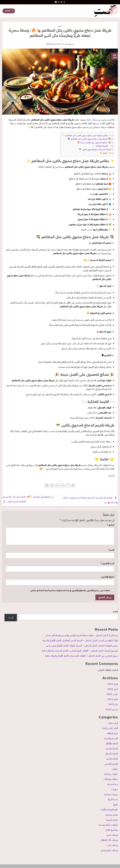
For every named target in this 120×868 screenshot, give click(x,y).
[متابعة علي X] (59, 2)
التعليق (111, 525)
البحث (115, 611)
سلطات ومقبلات (111, 779)
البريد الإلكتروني (107, 563)
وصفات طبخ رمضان (109, 850)
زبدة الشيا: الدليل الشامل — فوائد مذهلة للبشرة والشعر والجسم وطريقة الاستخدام (82, 635)
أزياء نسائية (113, 723)
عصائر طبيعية (112, 820)
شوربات (115, 789)
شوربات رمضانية (111, 794)
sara (48, 44)
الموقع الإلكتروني (108, 577)
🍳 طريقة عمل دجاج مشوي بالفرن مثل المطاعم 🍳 (90, 139)
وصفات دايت (112, 845)
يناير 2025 (113, 704)
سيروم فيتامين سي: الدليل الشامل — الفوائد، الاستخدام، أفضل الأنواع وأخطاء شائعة (81, 656)
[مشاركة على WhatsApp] (73, 486)
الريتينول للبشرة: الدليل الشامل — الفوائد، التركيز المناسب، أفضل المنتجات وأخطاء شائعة (80, 651)
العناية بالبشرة (112, 749)
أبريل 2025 (113, 689)
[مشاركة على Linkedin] (47, 486)
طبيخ (116, 805)
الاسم (111, 550)
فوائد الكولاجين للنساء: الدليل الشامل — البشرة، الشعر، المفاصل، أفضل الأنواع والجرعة (80, 641)
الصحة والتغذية (111, 739)
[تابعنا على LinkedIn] (56, 2)
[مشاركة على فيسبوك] (68, 486)
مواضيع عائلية (112, 830)
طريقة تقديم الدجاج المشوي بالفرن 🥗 (96, 149)
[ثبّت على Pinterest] (52, 486)
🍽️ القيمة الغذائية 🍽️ (103, 146)
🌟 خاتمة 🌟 (106, 153)
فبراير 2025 (113, 699)
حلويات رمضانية (111, 774)
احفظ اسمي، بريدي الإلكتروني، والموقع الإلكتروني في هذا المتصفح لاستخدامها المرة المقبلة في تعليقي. (70, 590)
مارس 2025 (112, 694)
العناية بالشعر (112, 759)
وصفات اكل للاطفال (109, 840)
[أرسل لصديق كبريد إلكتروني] (57, 486)
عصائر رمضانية (112, 815)
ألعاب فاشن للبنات (110, 728)
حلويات (115, 769)
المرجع (112, 476)
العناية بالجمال (112, 754)
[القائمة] (9, 11)
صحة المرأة (113, 799)
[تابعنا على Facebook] (64, 2)
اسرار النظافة (112, 733)
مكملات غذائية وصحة (108, 825)
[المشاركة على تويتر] (63, 486)
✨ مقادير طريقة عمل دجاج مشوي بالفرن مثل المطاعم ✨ (87, 135)
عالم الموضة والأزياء (109, 810)
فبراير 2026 (113, 684)
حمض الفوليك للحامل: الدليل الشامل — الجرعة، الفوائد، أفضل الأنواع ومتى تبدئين (82, 646)
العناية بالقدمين (111, 764)
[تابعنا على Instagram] (61, 2)
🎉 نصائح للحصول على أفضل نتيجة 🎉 (95, 142)
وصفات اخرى (112, 835)
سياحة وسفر (112, 784)
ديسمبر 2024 (112, 709)
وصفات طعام (92, 120)
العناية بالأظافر (112, 744)
